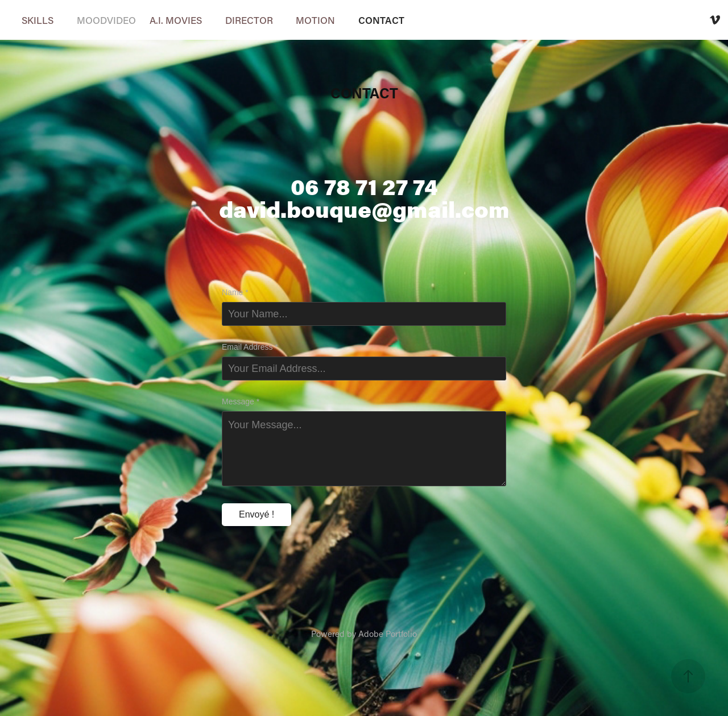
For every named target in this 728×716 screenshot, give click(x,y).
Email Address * (250, 347)
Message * (241, 402)
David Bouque (646, 20)
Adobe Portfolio (388, 634)
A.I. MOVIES (176, 20)
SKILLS (38, 20)
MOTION (315, 20)
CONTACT (381, 20)
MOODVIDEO (106, 20)
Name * (235, 292)
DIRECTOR (249, 20)
